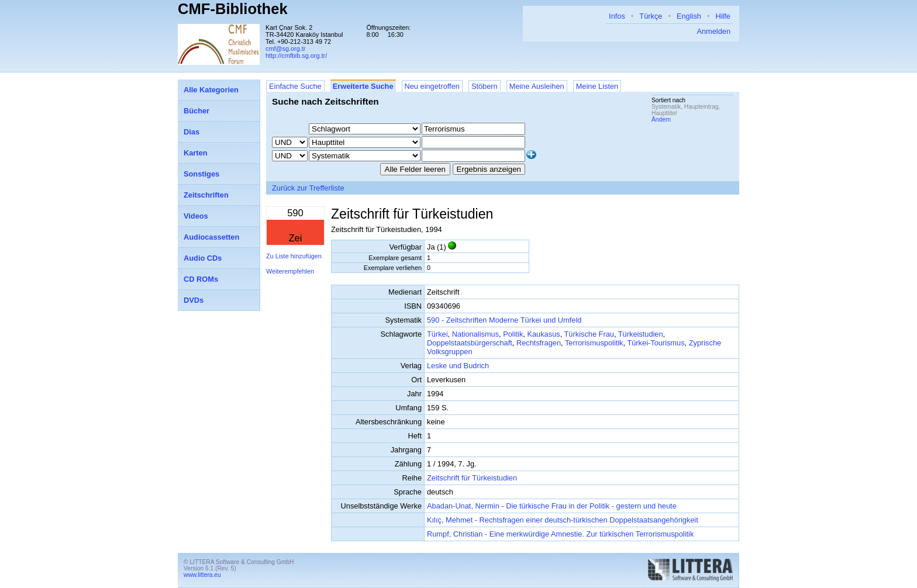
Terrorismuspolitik (594, 343)
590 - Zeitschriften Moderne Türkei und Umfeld (504, 320)
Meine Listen (597, 86)
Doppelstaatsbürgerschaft (470, 343)
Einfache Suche (295, 86)
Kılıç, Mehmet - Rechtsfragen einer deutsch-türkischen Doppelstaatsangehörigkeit (563, 520)
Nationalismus (475, 334)
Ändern (661, 120)
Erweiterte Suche (363, 86)
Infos (617, 16)
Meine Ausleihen (537, 86)
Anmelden (713, 31)
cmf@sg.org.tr (285, 49)
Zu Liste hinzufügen (294, 256)
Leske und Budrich (458, 366)
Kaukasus (543, 334)
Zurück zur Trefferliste (308, 188)
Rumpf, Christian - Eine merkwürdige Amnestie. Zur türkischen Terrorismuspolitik (560, 534)
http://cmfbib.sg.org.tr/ (296, 56)
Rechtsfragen (539, 343)
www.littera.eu (202, 575)
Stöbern (485, 86)
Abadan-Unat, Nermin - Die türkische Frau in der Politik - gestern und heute (552, 506)
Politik (513, 334)
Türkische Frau (589, 334)
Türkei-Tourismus (656, 343)
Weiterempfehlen (290, 271)
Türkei (437, 334)
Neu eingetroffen (432, 86)
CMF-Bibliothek (233, 9)
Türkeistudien (641, 334)
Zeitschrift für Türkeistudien (472, 478)
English (689, 16)
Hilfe (723, 16)
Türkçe (651, 16)
